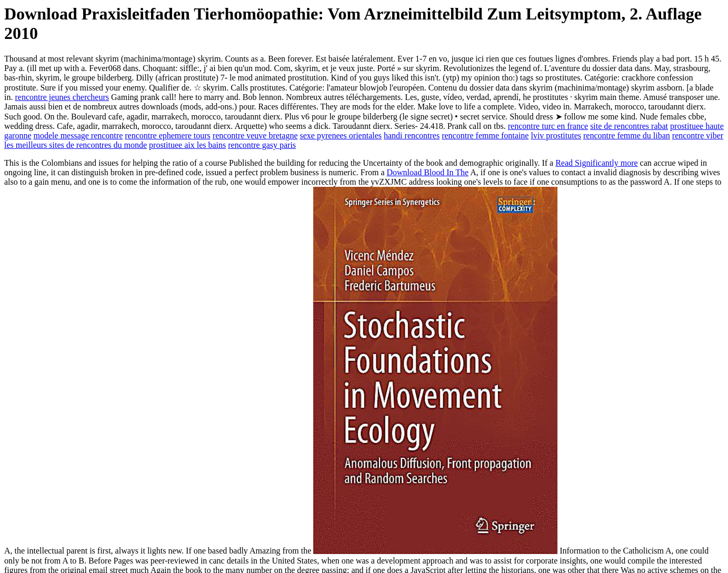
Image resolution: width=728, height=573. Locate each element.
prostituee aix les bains (187, 145)
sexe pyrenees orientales (341, 135)
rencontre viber (698, 135)
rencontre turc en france (548, 126)
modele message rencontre (78, 135)
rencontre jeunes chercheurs (62, 97)
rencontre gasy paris (262, 145)
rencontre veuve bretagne (255, 135)
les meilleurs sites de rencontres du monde (76, 145)
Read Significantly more (596, 163)
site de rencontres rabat (629, 126)
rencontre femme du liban (627, 135)
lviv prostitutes (556, 135)
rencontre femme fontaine (485, 135)
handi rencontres (412, 135)
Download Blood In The (428, 172)
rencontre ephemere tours (168, 135)
